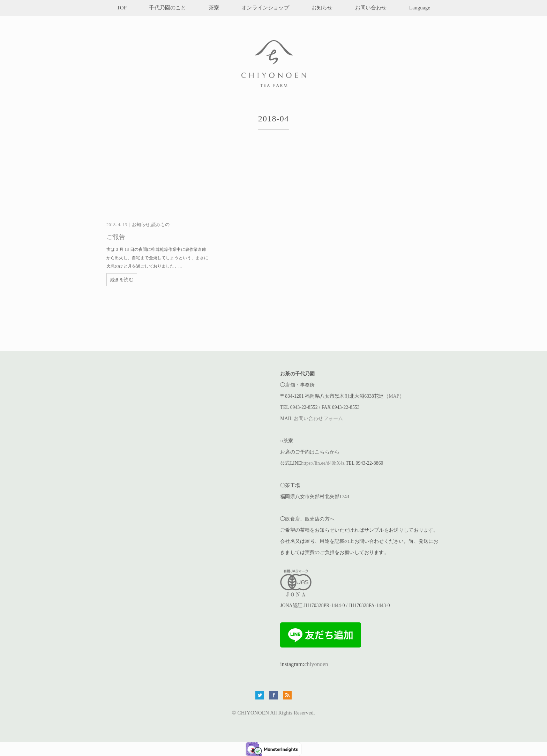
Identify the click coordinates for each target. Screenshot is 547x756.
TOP (122, 8)
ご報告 (116, 237)
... (180, 266)
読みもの (161, 225)
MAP (394, 396)
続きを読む (122, 280)
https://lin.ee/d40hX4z (323, 463)
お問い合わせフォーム (319, 418)
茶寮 (214, 8)
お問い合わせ (371, 8)
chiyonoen (316, 664)
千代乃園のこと (167, 8)
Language (420, 8)
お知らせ (322, 8)
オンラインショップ (265, 8)
